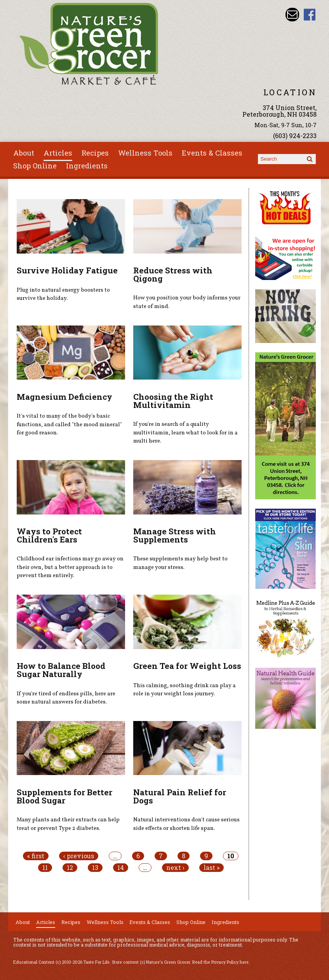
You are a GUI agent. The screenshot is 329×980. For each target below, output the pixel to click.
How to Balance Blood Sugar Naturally (61, 670)
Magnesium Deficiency (64, 397)
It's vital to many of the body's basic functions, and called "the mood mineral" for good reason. (69, 424)
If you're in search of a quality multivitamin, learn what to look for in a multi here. (185, 433)
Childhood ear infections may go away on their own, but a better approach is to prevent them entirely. (70, 567)
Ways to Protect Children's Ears (49, 535)
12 (70, 868)
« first (36, 856)
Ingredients (87, 166)
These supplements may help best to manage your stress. (180, 563)
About (24, 153)
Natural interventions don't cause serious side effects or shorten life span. (186, 824)
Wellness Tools (145, 153)
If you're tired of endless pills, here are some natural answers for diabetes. (66, 698)
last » (211, 868)
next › (175, 868)
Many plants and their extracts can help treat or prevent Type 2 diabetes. (68, 824)
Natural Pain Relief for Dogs (180, 796)
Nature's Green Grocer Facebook (310, 15)
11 (45, 868)
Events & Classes (212, 153)
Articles (58, 153)
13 (95, 868)
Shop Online (35, 166)
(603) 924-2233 (295, 136)
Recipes (95, 153)
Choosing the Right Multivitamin (173, 401)
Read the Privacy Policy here (220, 962)
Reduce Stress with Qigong (173, 274)
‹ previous (79, 856)
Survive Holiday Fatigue (67, 270)
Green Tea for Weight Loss (187, 666)
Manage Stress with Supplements (175, 535)
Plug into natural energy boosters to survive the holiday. (63, 294)
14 (121, 868)
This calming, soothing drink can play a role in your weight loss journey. (185, 690)
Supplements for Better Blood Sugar (64, 796)
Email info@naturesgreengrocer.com (292, 15)
